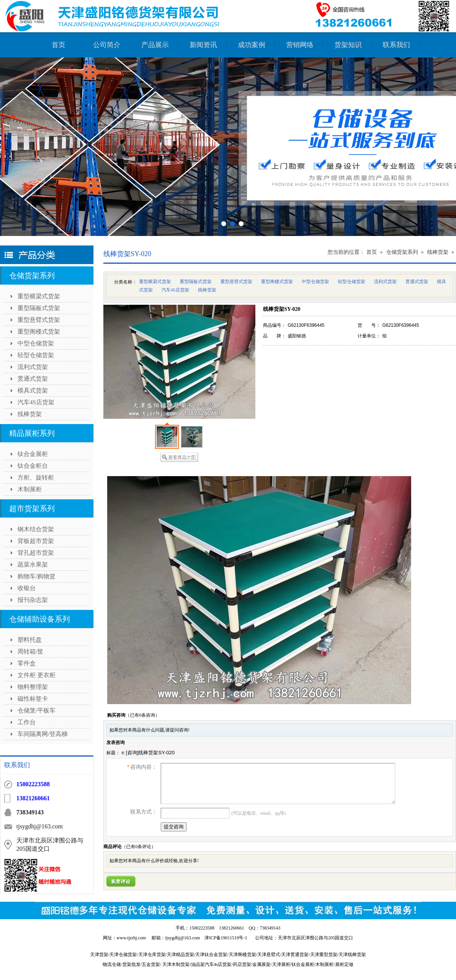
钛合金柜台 (33, 466)
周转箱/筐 (30, 651)
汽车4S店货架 (36, 402)
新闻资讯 (203, 45)
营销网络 (300, 45)
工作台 (27, 722)
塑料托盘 (30, 640)
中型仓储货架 (36, 343)
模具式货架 (33, 390)
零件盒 (27, 663)
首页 (59, 45)
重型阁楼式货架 (39, 332)
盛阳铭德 (297, 336)
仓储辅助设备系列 (40, 619)
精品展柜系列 (32, 433)
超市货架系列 (32, 508)
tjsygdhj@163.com (183, 938)
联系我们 (396, 45)
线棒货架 (30, 414)
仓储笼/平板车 (36, 710)
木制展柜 (30, 489)
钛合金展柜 (33, 454)
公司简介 (107, 45)
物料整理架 (33, 687)
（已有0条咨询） (142, 715)
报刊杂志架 (33, 600)
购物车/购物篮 (36, 576)
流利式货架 (33, 367)
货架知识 (348, 45)
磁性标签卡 (33, 699)
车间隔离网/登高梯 (43, 734)
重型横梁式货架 (39, 296)
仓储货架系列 (32, 275)
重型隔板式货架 (39, 308)
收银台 (27, 588)
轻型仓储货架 (36, 355)
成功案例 (252, 45)
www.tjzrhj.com (131, 938)
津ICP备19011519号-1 (226, 938)
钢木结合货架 (36, 529)
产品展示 (155, 45)
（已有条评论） (139, 847)
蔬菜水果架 (33, 564)
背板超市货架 (36, 541)
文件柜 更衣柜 (36, 675)
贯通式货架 (33, 379)
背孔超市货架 (36, 553)
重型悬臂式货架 (39, 320)
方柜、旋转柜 (36, 477)
